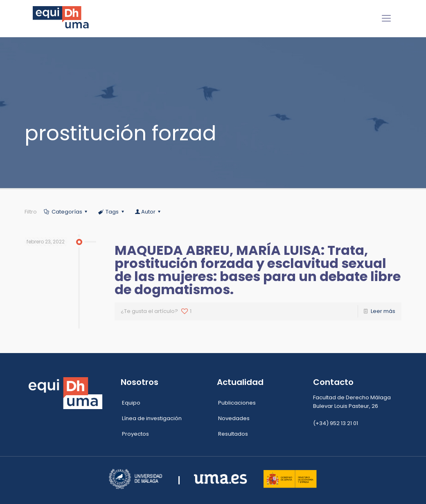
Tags (112, 212)
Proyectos (135, 434)
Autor (148, 212)
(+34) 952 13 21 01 (336, 423)
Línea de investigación (152, 418)
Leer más (383, 311)
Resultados (233, 434)
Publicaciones (237, 403)
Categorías (66, 212)
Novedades (234, 418)
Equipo (131, 403)
